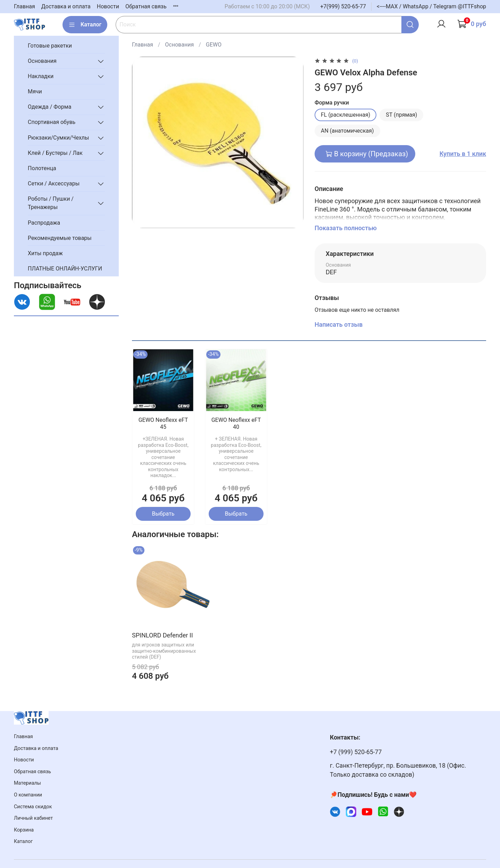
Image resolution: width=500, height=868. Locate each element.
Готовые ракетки (50, 46)
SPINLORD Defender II (162, 635)
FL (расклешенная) (345, 115)
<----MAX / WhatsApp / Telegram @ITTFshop (431, 6)
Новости (108, 6)
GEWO (214, 45)
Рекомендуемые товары (60, 238)
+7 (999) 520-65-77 (356, 752)
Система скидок (33, 807)
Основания (179, 45)
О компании (28, 795)
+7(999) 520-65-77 (343, 6)
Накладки (41, 76)
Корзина (24, 830)
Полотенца (42, 168)
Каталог (85, 25)
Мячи (35, 91)
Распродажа (44, 223)
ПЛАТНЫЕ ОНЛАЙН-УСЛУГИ (65, 269)
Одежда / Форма (49, 107)
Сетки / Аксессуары (54, 183)
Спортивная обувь (52, 122)
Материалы (27, 783)
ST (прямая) (401, 115)
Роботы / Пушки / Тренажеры (51, 203)
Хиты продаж (45, 253)
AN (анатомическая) (347, 131)
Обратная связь (146, 6)
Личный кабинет (33, 818)
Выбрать (163, 514)
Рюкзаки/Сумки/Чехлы (59, 138)
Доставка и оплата (66, 6)
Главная (24, 6)
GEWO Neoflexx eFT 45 (163, 423)
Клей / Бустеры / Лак (55, 153)
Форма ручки (332, 103)
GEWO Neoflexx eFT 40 (236, 423)
